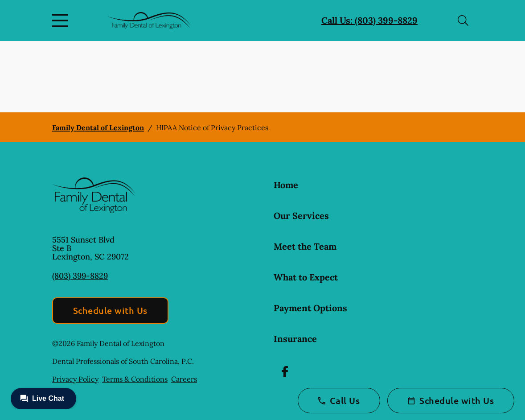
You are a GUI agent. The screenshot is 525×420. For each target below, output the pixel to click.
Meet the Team (305, 246)
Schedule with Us (110, 310)
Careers (184, 379)
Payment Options (310, 308)
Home (286, 185)
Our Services (301, 216)
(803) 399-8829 (80, 276)
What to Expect (306, 277)
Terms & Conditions (135, 379)
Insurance (295, 339)
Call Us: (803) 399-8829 (369, 20)
